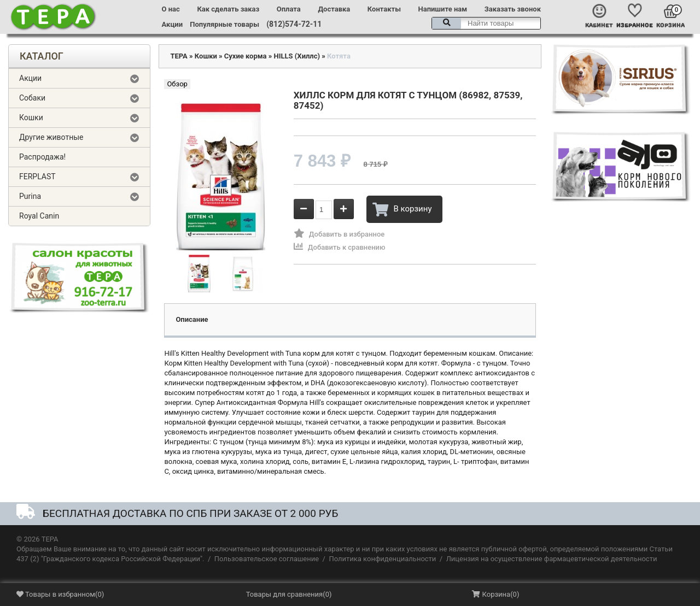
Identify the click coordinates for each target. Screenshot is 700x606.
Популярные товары (224, 24)
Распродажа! (42, 157)
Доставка (334, 9)
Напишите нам (443, 9)
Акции (172, 24)
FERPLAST (37, 176)
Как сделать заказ (228, 9)
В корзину (402, 209)
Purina (30, 196)
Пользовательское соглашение (267, 559)
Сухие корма (246, 56)
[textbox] (486, 23)
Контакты (384, 9)
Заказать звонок (513, 9)
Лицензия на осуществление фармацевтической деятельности (552, 559)
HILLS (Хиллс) (297, 56)
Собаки (32, 98)
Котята (339, 56)
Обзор (177, 84)
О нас (171, 9)
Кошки (31, 117)
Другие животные (51, 137)
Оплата (289, 9)
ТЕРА (179, 56)
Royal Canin (39, 216)
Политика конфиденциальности (382, 559)
